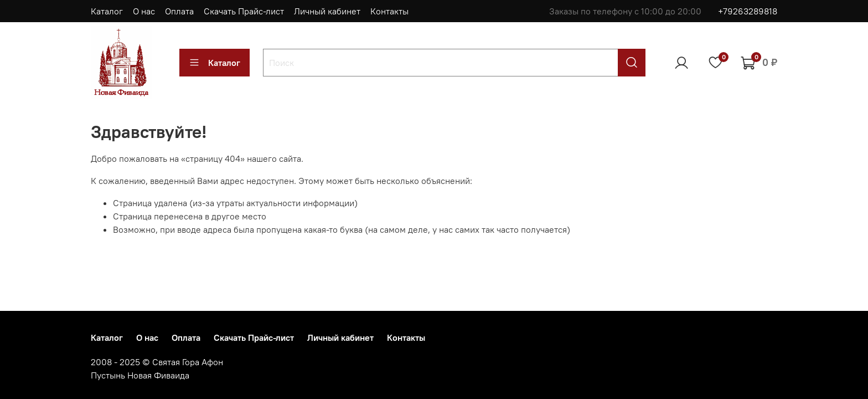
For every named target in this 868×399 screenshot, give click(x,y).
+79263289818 (748, 11)
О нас (144, 11)
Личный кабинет (327, 11)
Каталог (107, 11)
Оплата (179, 11)
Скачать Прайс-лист (244, 11)
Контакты (389, 11)
